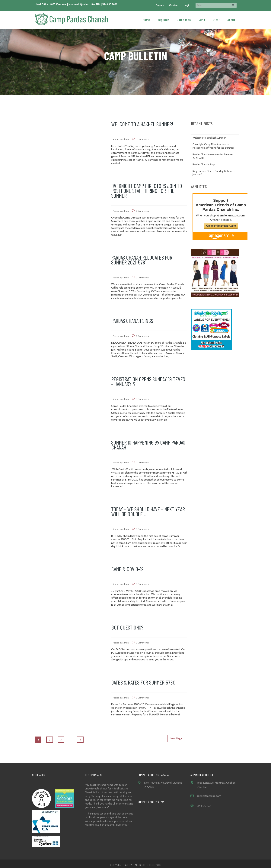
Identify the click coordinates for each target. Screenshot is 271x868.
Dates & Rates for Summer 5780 (143, 682)
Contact (174, 5)
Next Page (176, 738)
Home (146, 19)
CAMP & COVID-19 (128, 569)
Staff (216, 19)
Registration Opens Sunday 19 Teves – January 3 (148, 381)
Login (187, 5)
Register (163, 19)
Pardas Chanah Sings (132, 321)
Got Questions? (127, 627)
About (231, 19)
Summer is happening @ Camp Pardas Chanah (148, 445)
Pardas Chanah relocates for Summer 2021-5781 (142, 260)
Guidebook (184, 19)
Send (202, 19)
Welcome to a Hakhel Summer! (142, 124)
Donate (160, 5)
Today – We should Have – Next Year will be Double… (148, 511)
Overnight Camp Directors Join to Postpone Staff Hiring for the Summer (147, 191)
